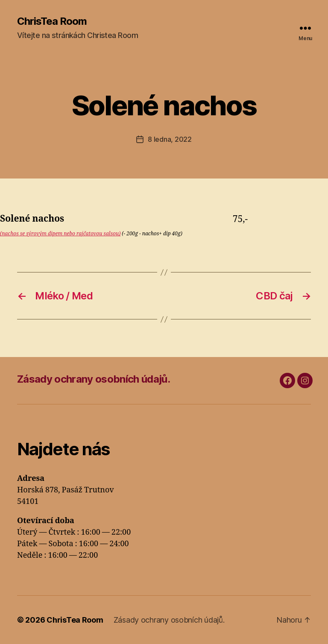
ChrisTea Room (52, 21)
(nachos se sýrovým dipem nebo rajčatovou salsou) (60, 234)
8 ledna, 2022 (170, 139)
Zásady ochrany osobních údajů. (94, 379)
